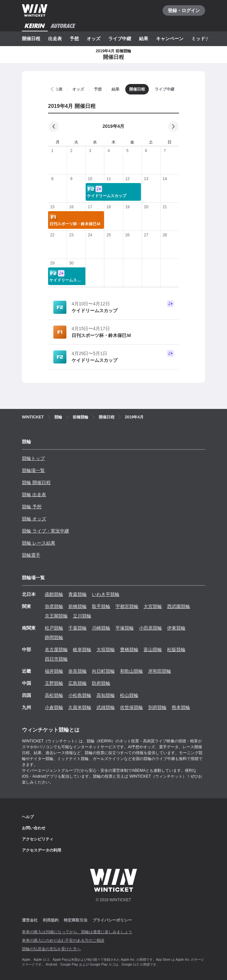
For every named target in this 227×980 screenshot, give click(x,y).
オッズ (94, 39)
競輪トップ (33, 458)
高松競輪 (54, 695)
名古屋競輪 (56, 650)
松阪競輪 (176, 650)
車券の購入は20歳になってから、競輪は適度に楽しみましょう (77, 932)
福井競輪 (54, 671)
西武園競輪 (179, 606)
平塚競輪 (125, 628)
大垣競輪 (106, 650)
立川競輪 (82, 616)
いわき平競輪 (106, 594)
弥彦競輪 (54, 606)
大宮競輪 (153, 606)
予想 (74, 39)
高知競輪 (106, 695)
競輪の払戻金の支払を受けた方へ (51, 949)
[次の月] (173, 127)
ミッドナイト (205, 39)
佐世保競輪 (131, 707)
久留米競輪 (80, 707)
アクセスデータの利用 (42, 850)
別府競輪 (157, 707)
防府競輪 (101, 683)
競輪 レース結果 (39, 543)
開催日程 (31, 39)
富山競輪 (153, 650)
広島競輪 (78, 683)
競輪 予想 (32, 507)
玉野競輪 (54, 683)
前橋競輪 (78, 606)
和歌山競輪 (131, 671)
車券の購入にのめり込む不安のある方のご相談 (63, 940)
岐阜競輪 (82, 650)
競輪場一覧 (33, 470)
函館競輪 (54, 594)
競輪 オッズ (34, 519)
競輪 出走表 (34, 495)
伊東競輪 (176, 628)
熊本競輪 (181, 707)
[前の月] (54, 127)
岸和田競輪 (160, 671)
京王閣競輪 (56, 616)
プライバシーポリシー (112, 920)
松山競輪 (129, 695)
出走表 (55, 39)
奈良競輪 (78, 671)
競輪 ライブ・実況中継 (45, 531)
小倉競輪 (54, 707)
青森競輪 (78, 594)
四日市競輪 (56, 659)
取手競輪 (101, 606)
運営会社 (30, 920)
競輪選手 (31, 555)
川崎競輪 (101, 628)
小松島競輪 (80, 695)
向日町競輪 (103, 671)
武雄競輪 (106, 707)
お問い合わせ (34, 828)
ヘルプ (28, 817)
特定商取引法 (76, 920)
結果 (144, 39)
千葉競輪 (78, 628)
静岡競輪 (54, 637)
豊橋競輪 (129, 650)
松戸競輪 (54, 628)
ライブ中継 (120, 39)
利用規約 (51, 920)
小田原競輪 (150, 628)
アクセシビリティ (38, 839)
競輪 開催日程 (36, 482)
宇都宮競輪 (127, 606)
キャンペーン (170, 39)
